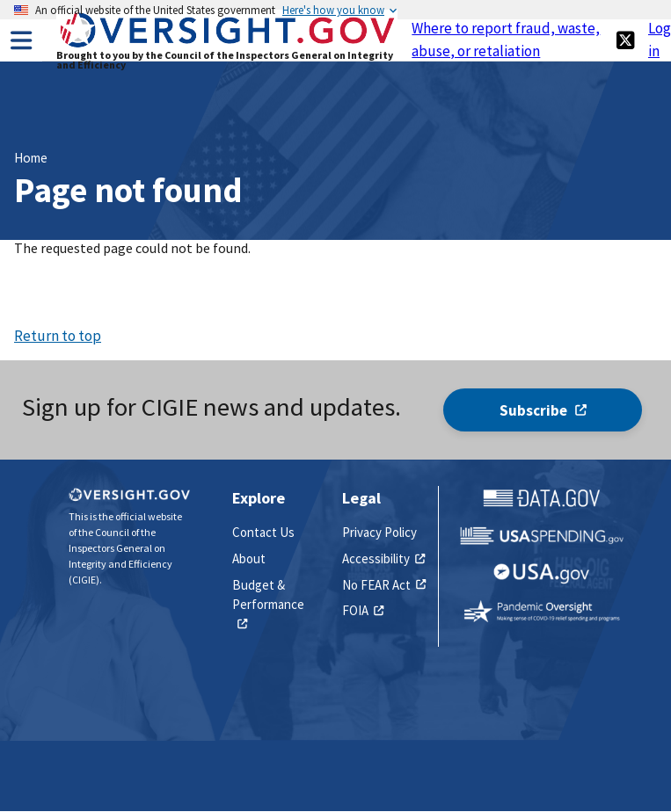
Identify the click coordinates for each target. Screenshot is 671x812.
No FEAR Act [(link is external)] (384, 585)
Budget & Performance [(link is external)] (268, 605)
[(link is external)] (625, 40)
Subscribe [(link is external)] (543, 410)
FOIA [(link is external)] (363, 610)
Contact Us (263, 532)
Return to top (58, 336)
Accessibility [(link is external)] (383, 558)
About (249, 558)
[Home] (227, 45)
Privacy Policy (379, 532)
